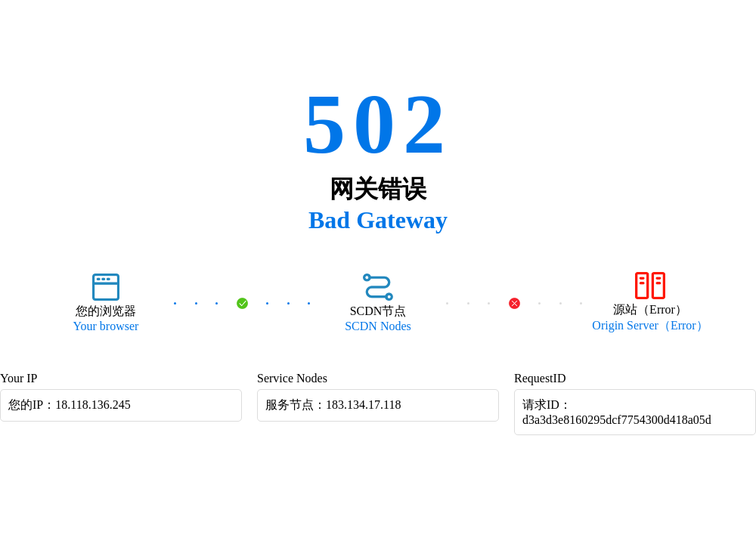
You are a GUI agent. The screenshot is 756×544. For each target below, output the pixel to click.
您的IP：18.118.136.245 (70, 405)
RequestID (540, 378)
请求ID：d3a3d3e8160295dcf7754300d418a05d (617, 412)
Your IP (19, 378)
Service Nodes (292, 378)
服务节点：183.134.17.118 (333, 405)
